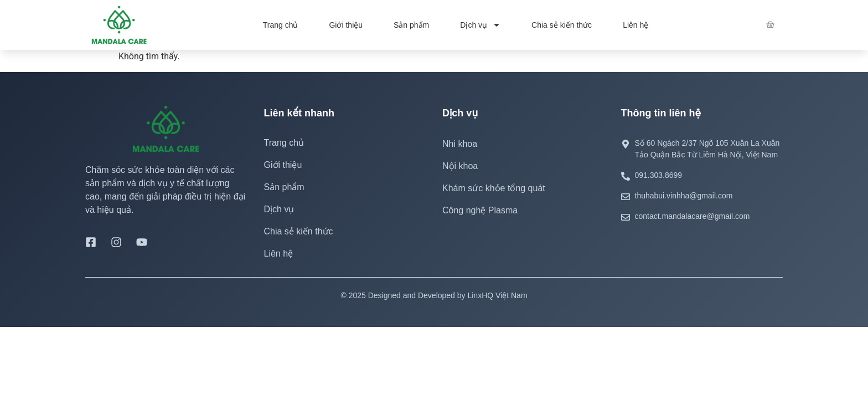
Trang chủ (281, 25)
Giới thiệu (346, 25)
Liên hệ (635, 25)
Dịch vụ (480, 25)
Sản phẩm (411, 25)
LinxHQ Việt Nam (497, 295)
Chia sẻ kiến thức (562, 25)
